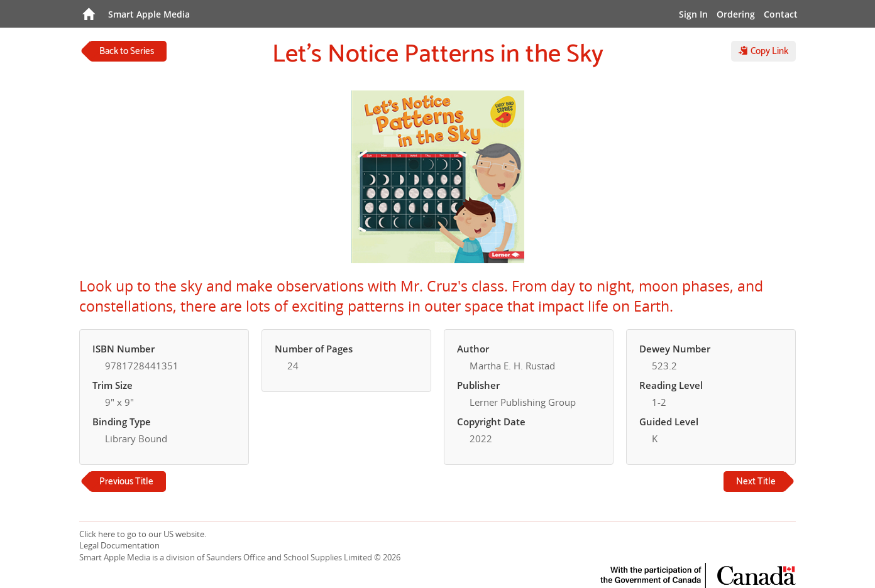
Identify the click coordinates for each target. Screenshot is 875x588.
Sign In (693, 14)
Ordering (736, 14)
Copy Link (763, 51)
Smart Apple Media (149, 14)
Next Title (756, 482)
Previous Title (126, 482)
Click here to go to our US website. (143, 534)
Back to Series (127, 51)
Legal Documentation (119, 545)
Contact (781, 14)
